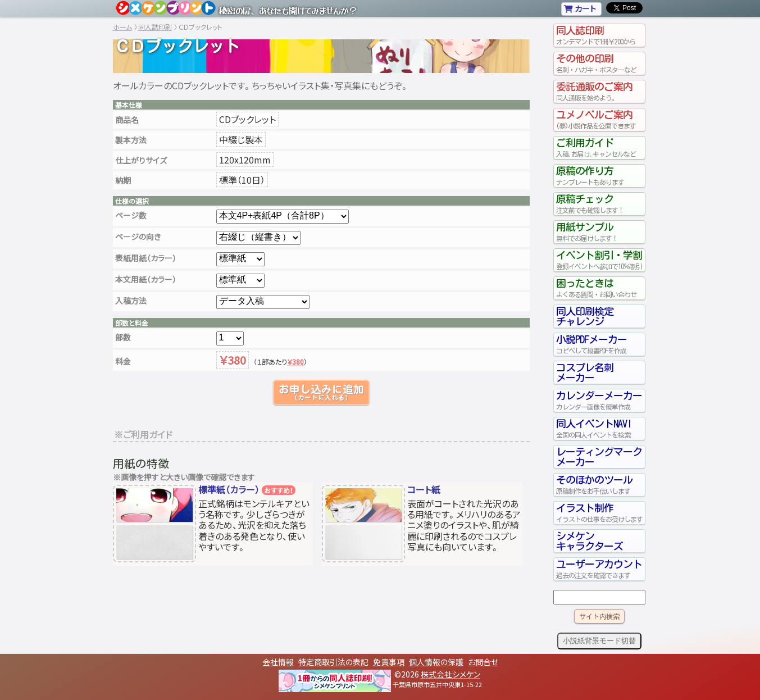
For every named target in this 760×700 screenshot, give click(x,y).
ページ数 (131, 215)
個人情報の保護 (436, 662)
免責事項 (389, 662)
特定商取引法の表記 (333, 662)
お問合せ (483, 662)
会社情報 (278, 662)
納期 (123, 180)
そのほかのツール (599, 485)
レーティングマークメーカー (599, 457)
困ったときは (599, 288)
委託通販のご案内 (599, 92)
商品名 (127, 120)
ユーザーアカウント (599, 569)
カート (580, 8)
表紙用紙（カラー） (146, 258)
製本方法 (131, 140)
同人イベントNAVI (599, 429)
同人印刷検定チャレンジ (585, 316)
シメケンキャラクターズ (590, 541)
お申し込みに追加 (321, 392)
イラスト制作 (599, 513)
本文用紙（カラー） (146, 279)
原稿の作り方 (599, 176)
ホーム (122, 27)
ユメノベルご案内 (599, 120)
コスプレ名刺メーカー (585, 372)
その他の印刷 (599, 63)
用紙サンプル (599, 232)
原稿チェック (599, 204)
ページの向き (138, 237)
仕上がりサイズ (141, 160)
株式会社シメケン (450, 674)
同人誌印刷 (155, 27)
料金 (123, 361)
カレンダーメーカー (599, 401)
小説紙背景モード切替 (599, 641)
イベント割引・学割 (599, 260)
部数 (123, 337)
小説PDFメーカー (599, 344)
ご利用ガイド (599, 148)
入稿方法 (131, 301)
